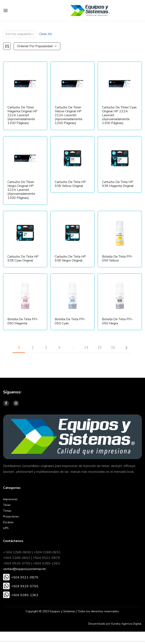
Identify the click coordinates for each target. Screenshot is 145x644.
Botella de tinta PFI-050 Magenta (23, 321)
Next (126, 348)
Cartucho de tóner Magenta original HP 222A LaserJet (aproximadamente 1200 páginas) (22, 115)
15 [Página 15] (100, 348)
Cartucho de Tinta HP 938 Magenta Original (118, 184)
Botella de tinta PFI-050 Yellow (117, 259)
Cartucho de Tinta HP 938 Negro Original (70, 259)
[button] (21, 578)
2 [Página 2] (32, 348)
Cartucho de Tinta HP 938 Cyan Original (23, 259)
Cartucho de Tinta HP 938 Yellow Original (70, 184)
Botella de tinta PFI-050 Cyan (70, 321)
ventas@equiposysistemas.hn (24, 569)
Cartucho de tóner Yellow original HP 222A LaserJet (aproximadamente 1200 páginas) (69, 115)
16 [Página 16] (113, 348)
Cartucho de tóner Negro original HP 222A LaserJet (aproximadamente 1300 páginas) (21, 190)
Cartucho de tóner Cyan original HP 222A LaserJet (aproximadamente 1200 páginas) (119, 115)
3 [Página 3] (46, 348)
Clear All (45, 34)
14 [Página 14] (86, 348)
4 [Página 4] (59, 348)
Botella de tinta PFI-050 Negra (117, 321)
